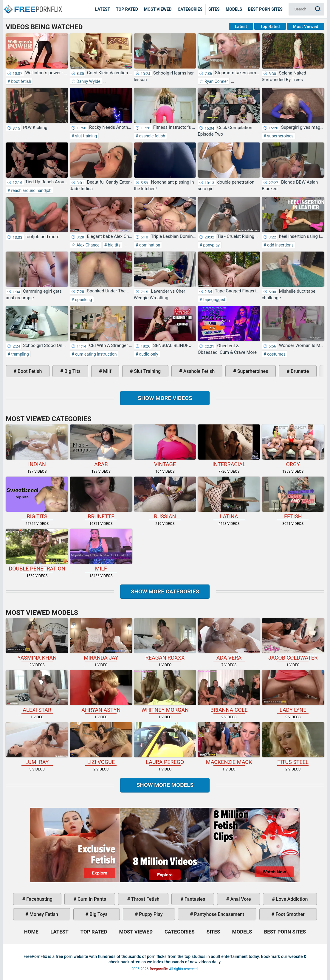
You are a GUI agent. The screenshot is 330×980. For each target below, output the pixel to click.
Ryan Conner (216, 81)
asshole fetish (152, 136)
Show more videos (165, 398)
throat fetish (145, 899)
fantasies (194, 899)
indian (37, 446)
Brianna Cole (229, 691)
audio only (148, 354)
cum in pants (91, 899)
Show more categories (165, 591)
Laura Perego (165, 744)
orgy (293, 446)
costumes (276, 354)
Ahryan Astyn (101, 691)
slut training (86, 136)
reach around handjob (31, 190)
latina (229, 498)
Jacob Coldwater (293, 640)
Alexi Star (37, 691)
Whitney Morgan (165, 691)
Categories (190, 9)
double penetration (37, 550)
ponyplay (211, 245)
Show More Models (165, 785)
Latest (103, 9)
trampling (20, 354)
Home (33, 5)
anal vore (240, 899)
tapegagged (214, 300)
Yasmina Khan (37, 640)
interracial (229, 446)
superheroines (280, 136)
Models (234, 9)
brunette (299, 371)
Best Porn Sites (265, 9)
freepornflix (159, 969)
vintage (165, 446)
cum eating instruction (96, 354)
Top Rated (127, 9)
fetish (293, 498)
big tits (114, 245)
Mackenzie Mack (229, 744)
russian (165, 498)
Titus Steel (293, 744)
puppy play (150, 914)
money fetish (43, 914)
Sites (214, 9)
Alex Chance (87, 245)
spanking (83, 300)
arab (101, 446)
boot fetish (21, 81)
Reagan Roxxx (165, 640)
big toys (98, 914)
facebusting (39, 899)
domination (149, 245)
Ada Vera (229, 640)
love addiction (291, 899)
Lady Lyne (293, 691)
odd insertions (280, 245)
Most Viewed (158, 9)
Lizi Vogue (101, 744)
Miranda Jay (101, 640)
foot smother (289, 914)
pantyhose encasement (219, 914)
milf (107, 371)
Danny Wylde (88, 81)
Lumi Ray (37, 744)
